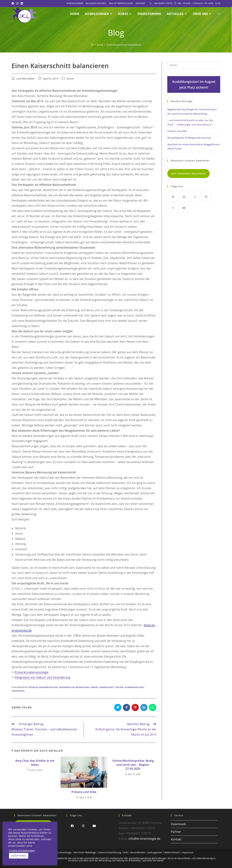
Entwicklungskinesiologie (32, 672)
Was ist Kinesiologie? (121, 3)
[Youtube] (184, 208)
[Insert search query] (194, 65)
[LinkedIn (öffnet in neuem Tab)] (22, 3)
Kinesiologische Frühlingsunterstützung (189, 138)
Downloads (178, 824)
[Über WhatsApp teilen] (153, 707)
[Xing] (173, 208)
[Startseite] (92, 45)
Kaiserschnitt (107, 687)
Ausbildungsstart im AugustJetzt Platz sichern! (194, 84)
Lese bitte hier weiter (153, 860)
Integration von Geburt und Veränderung (43, 677)
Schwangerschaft (134, 687)
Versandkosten (138, 852)
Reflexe (119, 687)
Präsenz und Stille (84, 792)
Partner (176, 832)
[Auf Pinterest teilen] (135, 707)
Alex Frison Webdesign (85, 852)
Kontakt (141, 3)
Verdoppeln (18, 691)
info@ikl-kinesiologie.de (144, 839)
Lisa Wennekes (25, 79)
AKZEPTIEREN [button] (19, 856)
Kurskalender (75, 3)
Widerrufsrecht (172, 852)
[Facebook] (184, 197)
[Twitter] (173, 197)
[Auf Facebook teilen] (127, 707)
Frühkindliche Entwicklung (74, 687)
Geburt (95, 687)
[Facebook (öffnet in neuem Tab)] (13, 3)
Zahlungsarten (155, 852)
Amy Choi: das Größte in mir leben (35, 763)
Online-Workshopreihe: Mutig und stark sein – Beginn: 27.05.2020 (133, 765)
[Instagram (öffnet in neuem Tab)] (17, 3)
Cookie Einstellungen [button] (22, 850)
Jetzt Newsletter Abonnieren (189, 173)
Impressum (188, 852)
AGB (125, 852)
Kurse (70, 79)
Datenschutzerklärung (110, 852)
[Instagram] (195, 197)
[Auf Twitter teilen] (118, 707)
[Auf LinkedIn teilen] (144, 707)
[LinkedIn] (206, 197)
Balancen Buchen (96, 3)
